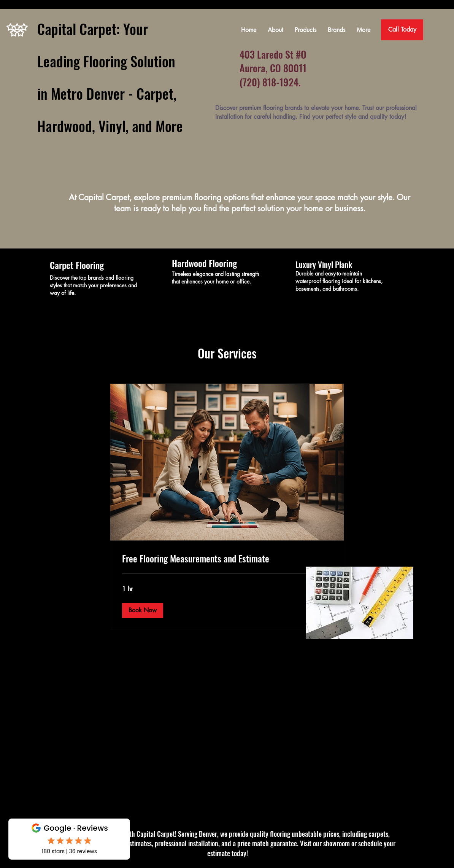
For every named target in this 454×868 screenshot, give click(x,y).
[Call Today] (402, 30)
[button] (143, 610)
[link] (227, 559)
